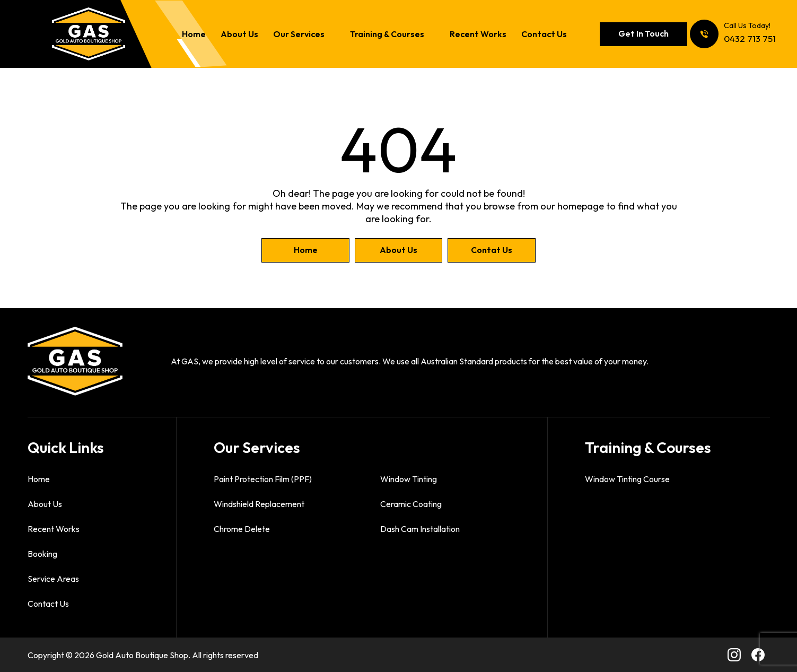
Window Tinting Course (627, 479)
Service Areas (53, 579)
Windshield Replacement (259, 504)
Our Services (299, 35)
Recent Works (478, 35)
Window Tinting (409, 479)
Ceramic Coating (411, 504)
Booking (42, 554)
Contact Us (544, 35)
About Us (239, 35)
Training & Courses (387, 35)
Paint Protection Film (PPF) (263, 479)
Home (194, 35)
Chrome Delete (242, 529)
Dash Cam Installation (420, 529)
